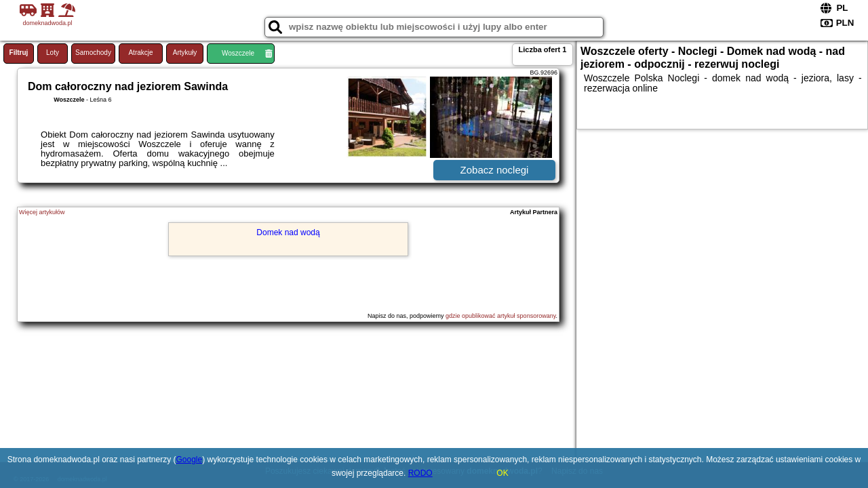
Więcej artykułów (42, 212)
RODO (420, 473)
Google (190, 460)
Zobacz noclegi (495, 170)
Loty (53, 53)
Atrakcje (140, 53)
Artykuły (185, 53)
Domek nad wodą (288, 232)
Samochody (93, 53)
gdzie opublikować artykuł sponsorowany (500, 316)
